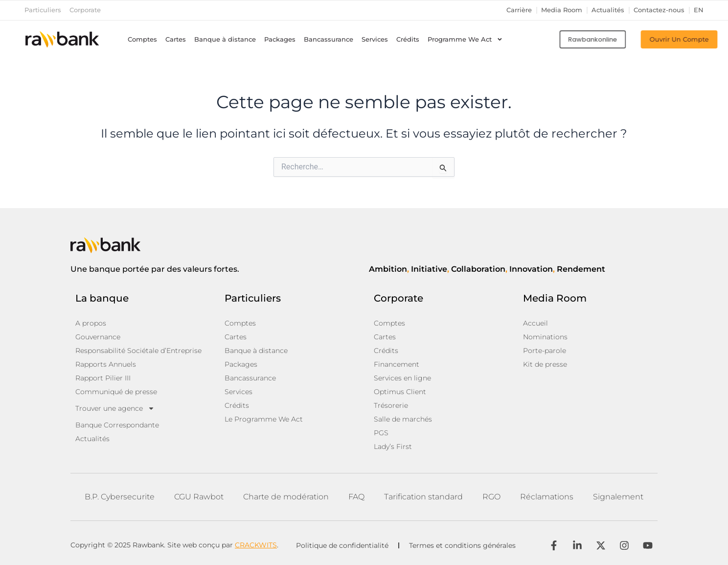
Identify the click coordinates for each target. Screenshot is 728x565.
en (699, 10)
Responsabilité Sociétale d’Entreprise (138, 351)
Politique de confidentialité (342, 545)
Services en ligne (402, 378)
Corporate (85, 10)
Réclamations (547, 497)
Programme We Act (465, 40)
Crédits (408, 39)
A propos (91, 323)
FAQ (356, 497)
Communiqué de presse (116, 392)
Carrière (519, 10)
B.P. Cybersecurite (120, 497)
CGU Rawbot (199, 497)
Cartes (176, 39)
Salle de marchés (403, 419)
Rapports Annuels (106, 364)
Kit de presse (545, 364)
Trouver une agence (115, 408)
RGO (491, 497)
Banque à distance (225, 39)
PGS (381, 433)
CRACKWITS (256, 545)
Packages (280, 39)
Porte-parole (545, 351)
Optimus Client (400, 392)
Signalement (618, 497)
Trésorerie (391, 405)
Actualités (608, 10)
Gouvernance (98, 337)
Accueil (535, 323)
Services (375, 39)
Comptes (142, 39)
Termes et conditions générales (462, 545)
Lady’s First (393, 447)
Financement (397, 364)
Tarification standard (423, 497)
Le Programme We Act (264, 419)
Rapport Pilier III (103, 378)
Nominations (545, 337)
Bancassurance (329, 39)
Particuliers (43, 10)
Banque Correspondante (117, 425)
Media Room (562, 10)
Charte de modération (286, 497)
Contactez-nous (659, 10)
